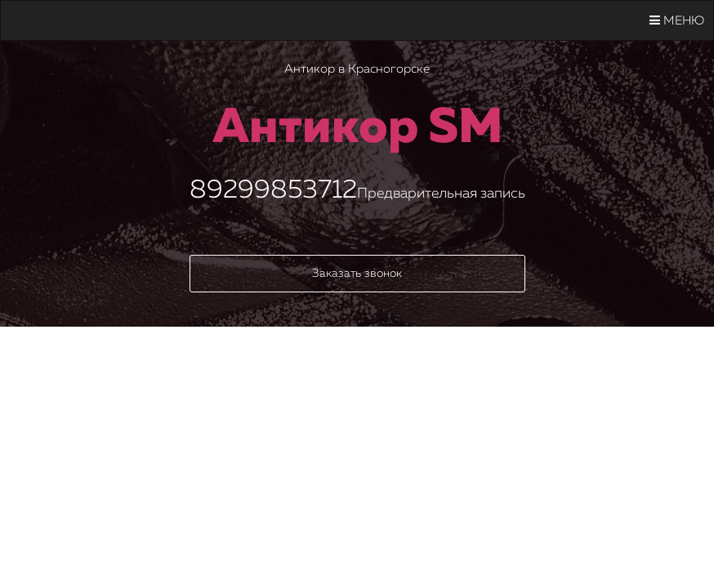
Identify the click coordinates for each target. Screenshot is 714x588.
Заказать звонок (357, 274)
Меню (677, 20)
